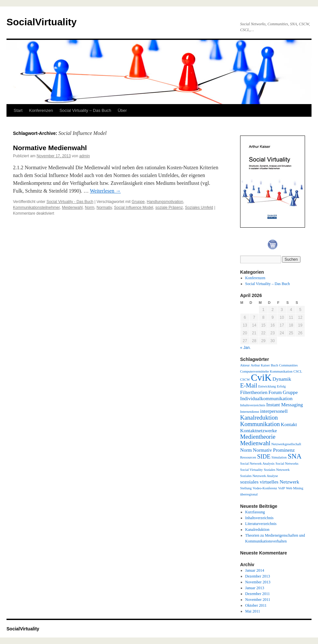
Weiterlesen (105, 191)
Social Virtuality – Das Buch (85, 110)
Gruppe (138, 202)
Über (122, 110)
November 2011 (258, 600)
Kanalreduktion (257, 530)
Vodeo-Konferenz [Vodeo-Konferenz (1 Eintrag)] (265, 488)
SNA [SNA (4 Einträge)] (294, 456)
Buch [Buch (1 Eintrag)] (274, 365)
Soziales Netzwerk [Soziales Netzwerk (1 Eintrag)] (277, 470)
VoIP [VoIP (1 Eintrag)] (281, 488)
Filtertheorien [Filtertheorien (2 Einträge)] (254, 392)
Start (18, 110)
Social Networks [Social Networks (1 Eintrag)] (287, 464)
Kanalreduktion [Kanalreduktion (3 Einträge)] (259, 417)
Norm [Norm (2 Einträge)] (246, 450)
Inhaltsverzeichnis (259, 518)
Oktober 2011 (256, 605)
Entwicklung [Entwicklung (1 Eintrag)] (267, 386)
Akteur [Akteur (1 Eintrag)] (245, 365)
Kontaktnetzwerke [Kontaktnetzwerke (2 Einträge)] (258, 430)
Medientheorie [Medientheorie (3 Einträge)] (258, 437)
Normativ (104, 208)
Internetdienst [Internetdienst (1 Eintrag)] (250, 412)
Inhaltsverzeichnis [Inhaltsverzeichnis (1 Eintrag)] (253, 405)
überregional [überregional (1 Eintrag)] (249, 494)
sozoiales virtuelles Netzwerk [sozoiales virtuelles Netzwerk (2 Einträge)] (270, 482)
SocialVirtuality (42, 22)
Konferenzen (41, 110)
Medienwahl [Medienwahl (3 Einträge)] (255, 443)
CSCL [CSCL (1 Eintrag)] (298, 371)
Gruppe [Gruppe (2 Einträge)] (290, 392)
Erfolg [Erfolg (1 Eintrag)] (281, 386)
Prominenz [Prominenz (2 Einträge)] (284, 450)
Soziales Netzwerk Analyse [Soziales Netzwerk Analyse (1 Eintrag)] (259, 476)
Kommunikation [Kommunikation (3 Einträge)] (260, 424)
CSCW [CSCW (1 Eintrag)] (245, 380)
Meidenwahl (72, 208)
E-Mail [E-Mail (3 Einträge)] (249, 385)
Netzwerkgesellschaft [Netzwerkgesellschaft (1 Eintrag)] (286, 444)
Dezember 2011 (258, 594)
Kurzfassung (255, 512)
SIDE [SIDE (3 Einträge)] (264, 456)
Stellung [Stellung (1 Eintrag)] (246, 488)
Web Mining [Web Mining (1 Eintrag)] (294, 488)
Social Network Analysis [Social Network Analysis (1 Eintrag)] (257, 464)
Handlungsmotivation (165, 202)
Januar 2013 (255, 588)
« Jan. (245, 348)
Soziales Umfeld (199, 208)
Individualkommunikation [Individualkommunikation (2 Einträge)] (266, 398)
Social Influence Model (134, 208)
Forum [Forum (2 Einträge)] (275, 392)
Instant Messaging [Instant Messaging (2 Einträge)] (285, 405)
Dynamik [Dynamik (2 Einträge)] (282, 379)
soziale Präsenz (169, 208)
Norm (89, 208)
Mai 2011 (253, 611)
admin (85, 156)
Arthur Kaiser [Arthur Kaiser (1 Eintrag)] (260, 365)
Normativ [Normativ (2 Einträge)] (262, 450)
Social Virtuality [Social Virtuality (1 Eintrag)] (251, 470)
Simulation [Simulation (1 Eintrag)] (279, 457)
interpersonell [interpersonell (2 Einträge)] (274, 411)
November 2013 (258, 582)
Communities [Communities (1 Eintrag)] (288, 365)
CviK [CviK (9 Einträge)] (261, 377)
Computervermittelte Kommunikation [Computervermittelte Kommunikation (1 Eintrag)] (266, 371)
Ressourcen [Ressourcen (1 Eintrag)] (248, 457)
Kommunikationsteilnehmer (36, 208)
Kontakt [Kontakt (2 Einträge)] (289, 424)
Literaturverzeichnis (261, 524)
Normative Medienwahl (50, 148)
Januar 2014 (255, 570)
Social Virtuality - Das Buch (70, 202)
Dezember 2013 (258, 576)
